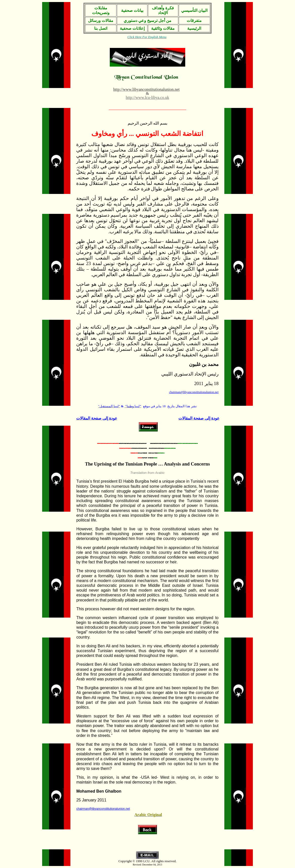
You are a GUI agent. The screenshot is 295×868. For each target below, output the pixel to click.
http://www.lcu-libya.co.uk (147, 97)
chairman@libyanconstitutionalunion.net (103, 809)
